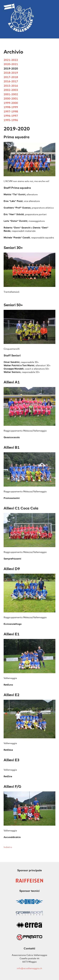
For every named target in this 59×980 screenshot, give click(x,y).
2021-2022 (11, 60)
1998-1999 (11, 107)
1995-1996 (11, 120)
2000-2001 (11, 99)
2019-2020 (11, 69)
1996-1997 (11, 116)
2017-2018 (11, 77)
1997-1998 (11, 111)
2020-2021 (11, 64)
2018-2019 (11, 73)
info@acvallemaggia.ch (29, 968)
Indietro (8, 847)
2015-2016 (11, 86)
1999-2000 (11, 103)
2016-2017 (11, 81)
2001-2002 (11, 94)
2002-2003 (11, 90)
